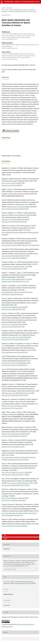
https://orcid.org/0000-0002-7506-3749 (9, 39)
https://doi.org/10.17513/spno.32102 (14, 406)
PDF (5, 535)
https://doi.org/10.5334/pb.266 (10, 245)
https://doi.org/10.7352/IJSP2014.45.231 (13, 447)
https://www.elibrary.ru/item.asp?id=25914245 (15, 352)
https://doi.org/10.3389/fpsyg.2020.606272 (14, 498)
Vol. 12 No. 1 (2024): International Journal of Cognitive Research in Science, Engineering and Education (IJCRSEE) (19, 11)
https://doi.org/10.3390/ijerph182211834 (13, 324)
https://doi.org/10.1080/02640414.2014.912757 (19, 393)
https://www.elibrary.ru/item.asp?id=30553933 (15, 526)
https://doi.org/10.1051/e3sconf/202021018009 (15, 337)
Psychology (7, 605)
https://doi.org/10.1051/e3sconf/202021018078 (21, 207)
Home (3, 8)
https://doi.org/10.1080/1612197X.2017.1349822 (15, 472)
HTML (5, 539)
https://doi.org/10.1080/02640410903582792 (14, 256)
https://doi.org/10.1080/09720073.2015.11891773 (21, 483)
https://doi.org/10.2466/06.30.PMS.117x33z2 (17, 267)
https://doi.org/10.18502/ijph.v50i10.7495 (13, 307)
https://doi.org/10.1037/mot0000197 (12, 183)
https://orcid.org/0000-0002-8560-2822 (9, 48)
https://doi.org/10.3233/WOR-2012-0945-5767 (15, 434)
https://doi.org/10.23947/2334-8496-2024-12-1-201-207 (20, 65)
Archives (9, 8)
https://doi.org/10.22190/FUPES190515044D (14, 220)
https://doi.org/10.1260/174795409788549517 (15, 363)
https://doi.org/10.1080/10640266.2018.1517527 (15, 279)
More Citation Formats (11, 569)
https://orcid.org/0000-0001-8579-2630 (9, 59)
